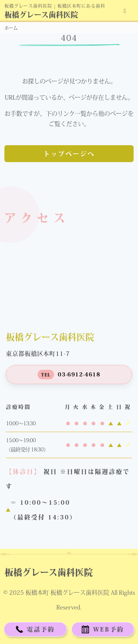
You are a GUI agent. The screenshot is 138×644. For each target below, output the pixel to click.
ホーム (11, 28)
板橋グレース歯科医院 (41, 15)
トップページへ (69, 154)
